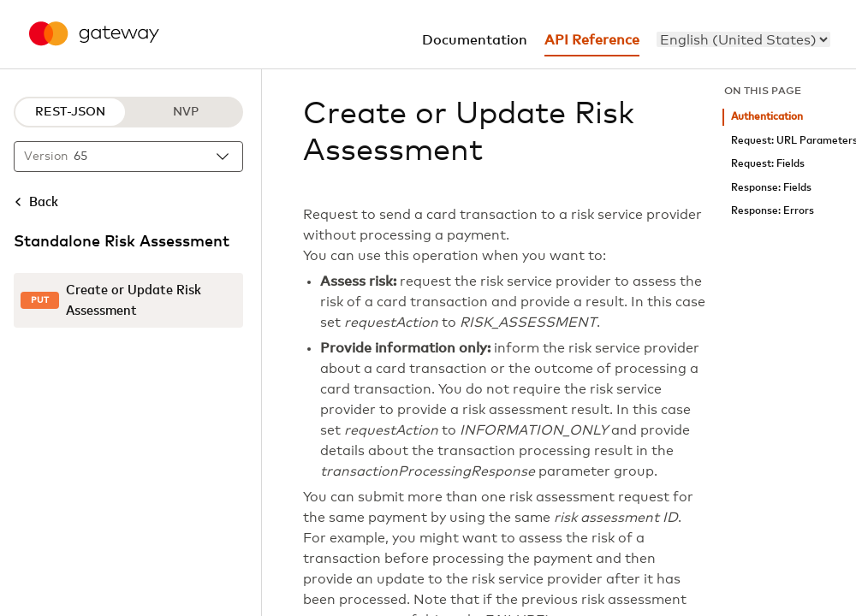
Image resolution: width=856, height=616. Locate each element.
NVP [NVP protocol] (186, 112)
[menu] (743, 39)
